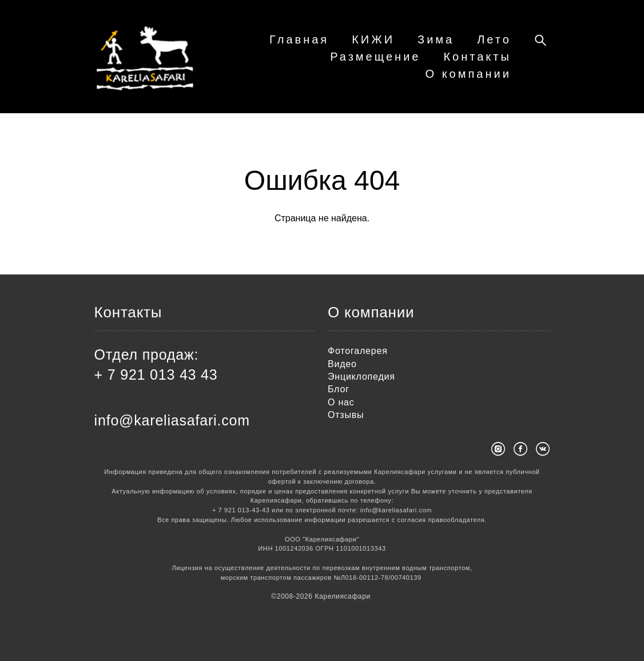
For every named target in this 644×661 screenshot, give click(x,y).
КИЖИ (430, 46)
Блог (339, 390)
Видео (342, 364)
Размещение (375, 63)
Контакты (477, 63)
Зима (493, 46)
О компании (468, 81)
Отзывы (346, 415)
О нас (341, 403)
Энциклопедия (361, 377)
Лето (290, 63)
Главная (356, 46)
